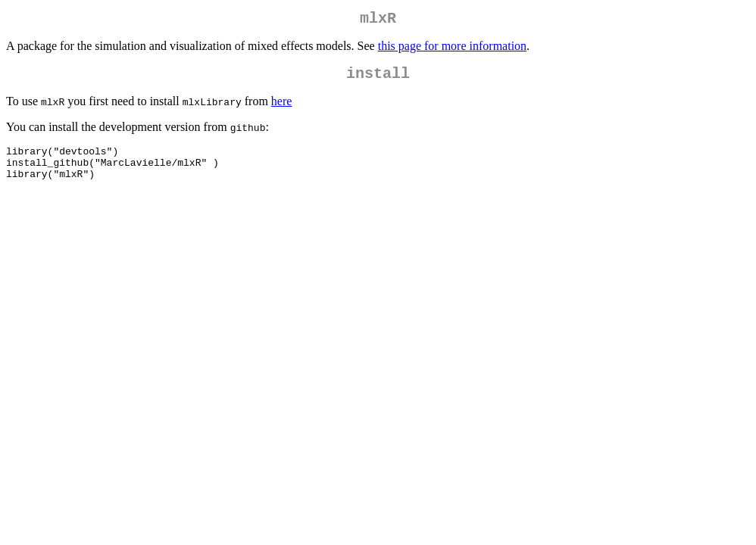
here (282, 107)
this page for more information (452, 49)
